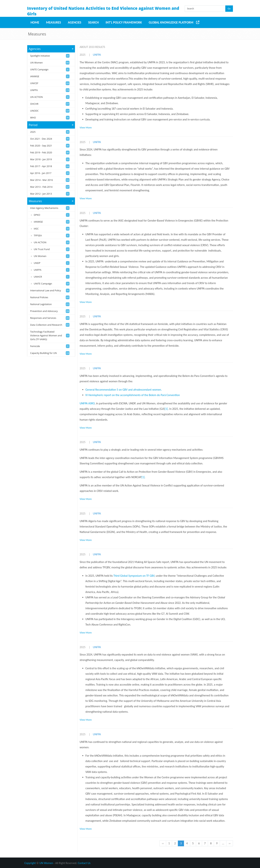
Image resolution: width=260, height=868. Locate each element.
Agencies (75, 22)
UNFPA (97, 55)
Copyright (30, 863)
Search (93, 22)
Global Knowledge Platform (171, 22)
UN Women (46, 863)
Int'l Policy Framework (124, 22)
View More (86, 127)
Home (35, 22)
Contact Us (84, 863)
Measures (54, 22)
